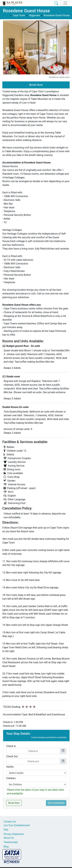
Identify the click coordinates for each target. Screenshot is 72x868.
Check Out (12, 756)
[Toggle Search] (56, 3)
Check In (11, 746)
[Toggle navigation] (65, 3)
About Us (9, 838)
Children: (11, 778)
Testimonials (11, 842)
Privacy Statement (14, 834)
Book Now (36, 85)
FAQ (6, 830)
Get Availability (56, 803)
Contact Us (10, 822)
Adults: (10, 767)
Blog (6, 847)
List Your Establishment (17, 825)
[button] (7, 51)
